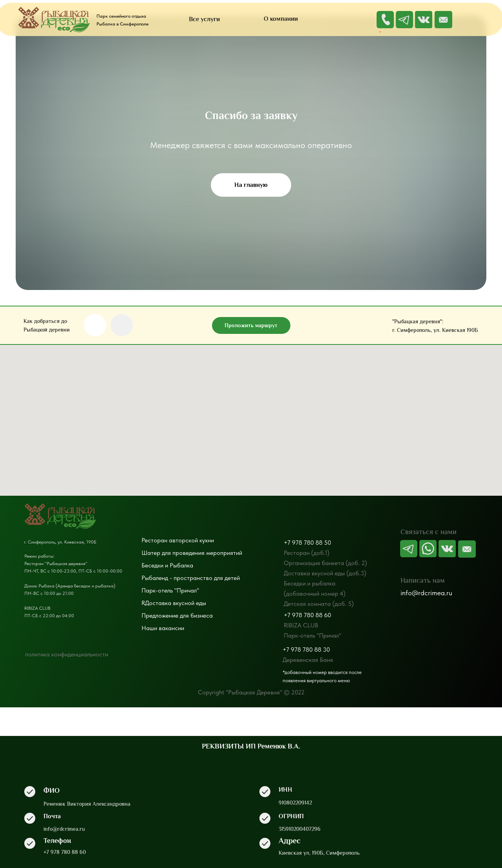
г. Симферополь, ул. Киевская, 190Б (60, 542)
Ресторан (154, 540)
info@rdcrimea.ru (426, 593)
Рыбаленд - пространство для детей (191, 578)
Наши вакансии (163, 628)
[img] (443, 20)
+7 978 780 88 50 (307, 543)
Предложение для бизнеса (177, 615)
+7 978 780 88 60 (307, 615)
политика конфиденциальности (67, 654)
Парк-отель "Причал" (170, 590)
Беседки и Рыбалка (167, 565)
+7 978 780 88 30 (306, 650)
